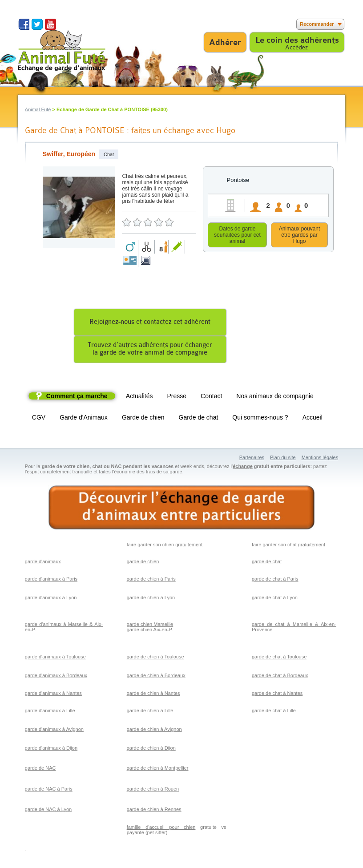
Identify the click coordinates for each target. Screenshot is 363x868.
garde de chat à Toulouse (279, 658)
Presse (177, 397)
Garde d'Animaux (84, 419)
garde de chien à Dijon (151, 749)
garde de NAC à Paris (49, 790)
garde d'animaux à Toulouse (55, 658)
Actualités (139, 397)
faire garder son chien (150, 546)
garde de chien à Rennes (154, 811)
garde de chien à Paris (151, 580)
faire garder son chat (274, 546)
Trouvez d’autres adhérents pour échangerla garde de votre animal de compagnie (150, 350)
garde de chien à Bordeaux (156, 677)
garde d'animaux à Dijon (51, 749)
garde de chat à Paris (275, 580)
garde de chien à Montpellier (158, 769)
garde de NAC (40, 769)
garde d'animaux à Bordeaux (56, 677)
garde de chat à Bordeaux (280, 677)
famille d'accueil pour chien (161, 828)
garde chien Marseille (150, 626)
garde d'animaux (43, 563)
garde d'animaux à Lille (50, 712)
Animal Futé (38, 109)
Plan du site (283, 459)
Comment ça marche (77, 397)
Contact (211, 397)
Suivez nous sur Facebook (24, 24)
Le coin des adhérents (297, 40)
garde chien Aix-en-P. (150, 631)
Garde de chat (199, 419)
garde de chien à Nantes (153, 694)
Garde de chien (143, 419)
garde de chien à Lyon (151, 599)
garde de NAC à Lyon (48, 811)
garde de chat (267, 563)
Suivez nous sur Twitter (37, 24)
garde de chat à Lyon (275, 599)
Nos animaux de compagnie (275, 397)
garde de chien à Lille (150, 712)
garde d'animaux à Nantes (53, 694)
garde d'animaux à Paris (51, 580)
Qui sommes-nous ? (260, 419)
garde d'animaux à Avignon (54, 731)
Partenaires (252, 459)
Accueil (313, 419)
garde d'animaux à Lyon (51, 599)
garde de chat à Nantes (277, 694)
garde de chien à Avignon (154, 731)
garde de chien (143, 563)
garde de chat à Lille (274, 712)
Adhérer (225, 42)
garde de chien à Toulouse (155, 658)
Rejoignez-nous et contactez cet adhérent (150, 323)
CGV (39, 419)
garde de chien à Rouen (153, 790)
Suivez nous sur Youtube (50, 24)
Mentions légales (320, 459)
